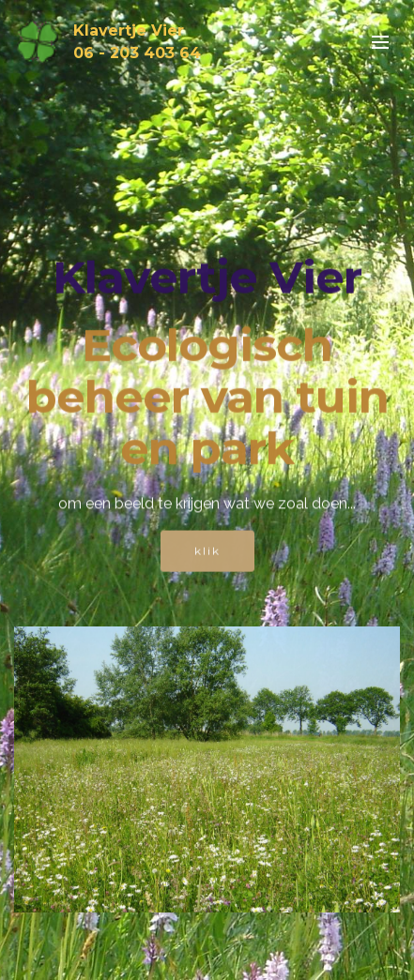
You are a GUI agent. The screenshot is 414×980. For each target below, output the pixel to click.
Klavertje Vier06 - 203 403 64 (137, 42)
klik (207, 552)
